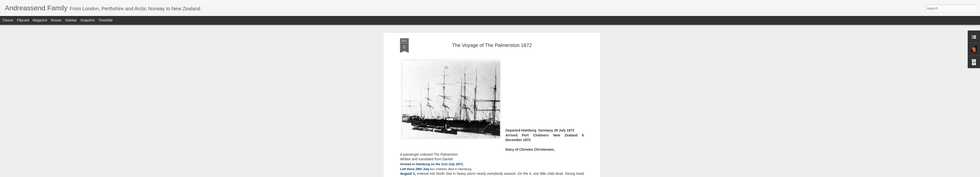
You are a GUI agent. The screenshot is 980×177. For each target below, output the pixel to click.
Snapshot (88, 20)
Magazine (40, 20)
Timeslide (105, 20)
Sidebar (71, 20)
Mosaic (56, 20)
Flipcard (23, 20)
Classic (8, 20)
